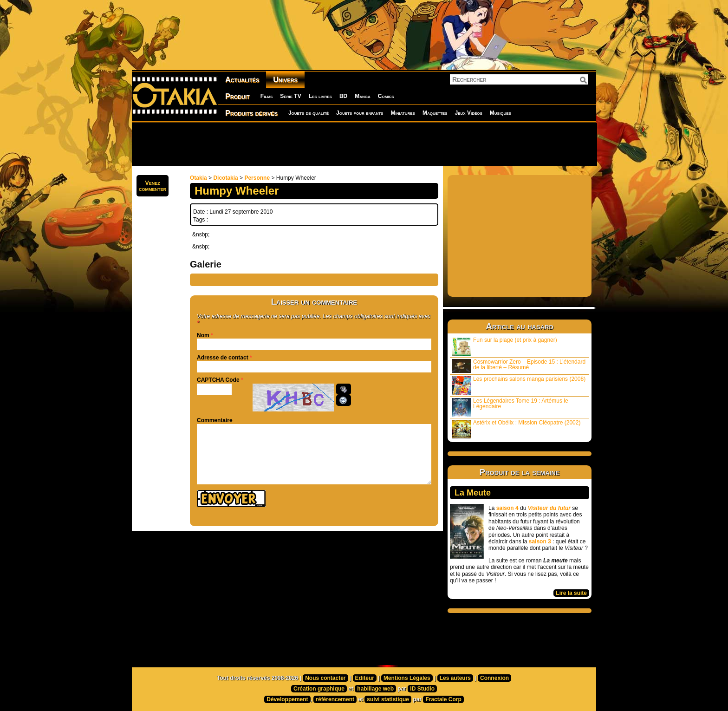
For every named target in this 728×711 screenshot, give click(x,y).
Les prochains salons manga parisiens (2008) (519, 385)
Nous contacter (325, 678)
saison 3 (540, 541)
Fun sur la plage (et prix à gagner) (505, 346)
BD (343, 96)
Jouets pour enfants (360, 113)
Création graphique (319, 689)
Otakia (198, 178)
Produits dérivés (251, 113)
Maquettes (435, 113)
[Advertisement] (364, 144)
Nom (203, 335)
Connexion (494, 678)
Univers (285, 80)
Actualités (242, 80)
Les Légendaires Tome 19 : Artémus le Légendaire (510, 407)
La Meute (473, 493)
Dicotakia (225, 178)
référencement (335, 699)
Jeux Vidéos (468, 113)
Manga (363, 96)
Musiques (500, 113)
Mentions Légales (407, 678)
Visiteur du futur (549, 508)
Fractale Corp (443, 699)
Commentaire (215, 420)
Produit (237, 96)
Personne (257, 178)
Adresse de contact (223, 358)
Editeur (365, 678)
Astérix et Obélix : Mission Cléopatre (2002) (516, 429)
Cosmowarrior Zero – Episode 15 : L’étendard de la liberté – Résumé (519, 366)
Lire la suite (571, 593)
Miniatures (403, 113)
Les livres (320, 96)
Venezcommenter (153, 186)
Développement (287, 699)
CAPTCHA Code (218, 380)
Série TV (290, 96)
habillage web (375, 689)
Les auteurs (455, 678)
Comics (386, 96)
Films (266, 96)
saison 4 (507, 508)
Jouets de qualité (309, 113)
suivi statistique (388, 699)
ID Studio (422, 689)
